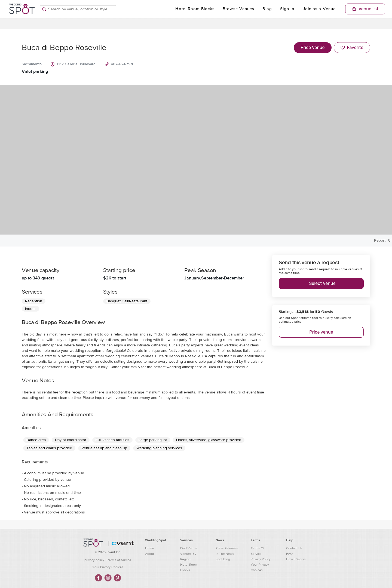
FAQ (289, 554)
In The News (225, 554)
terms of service (120, 560)
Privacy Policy (261, 559)
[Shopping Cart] (365, 9)
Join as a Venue (319, 9)
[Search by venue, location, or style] (78, 9)
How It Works (296, 559)
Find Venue (189, 548)
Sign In (287, 9)
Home (150, 548)
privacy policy (94, 560)
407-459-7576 (119, 64)
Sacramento (32, 64)
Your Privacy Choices (108, 567)
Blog (267, 9)
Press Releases (227, 548)
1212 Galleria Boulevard (73, 64)
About (150, 554)
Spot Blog (223, 559)
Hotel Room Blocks (195, 9)
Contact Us (294, 548)
